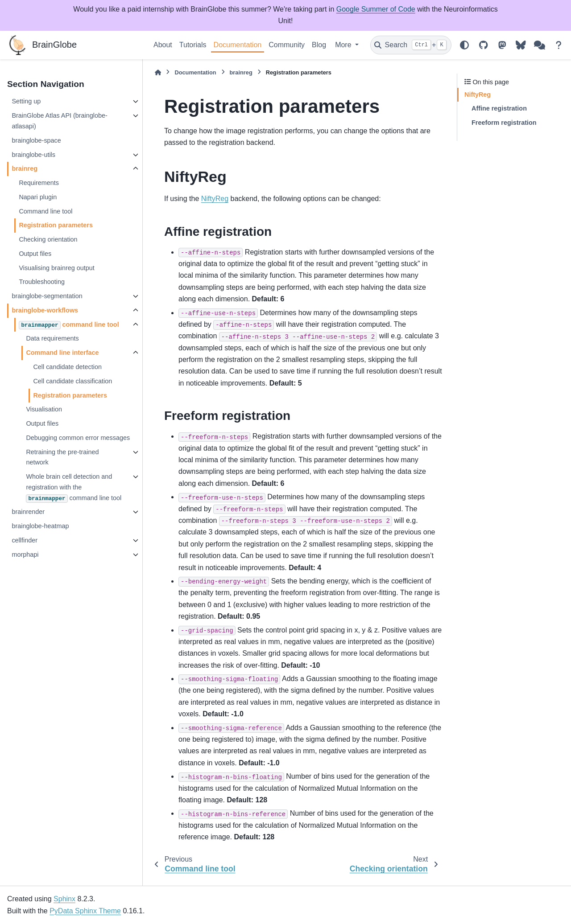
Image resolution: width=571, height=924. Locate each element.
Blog (319, 45)
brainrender (28, 512)
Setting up (26, 101)
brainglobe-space (36, 140)
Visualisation (44, 409)
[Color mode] (464, 45)
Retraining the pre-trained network (62, 457)
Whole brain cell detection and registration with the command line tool (74, 488)
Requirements (39, 183)
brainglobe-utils (33, 155)
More (344, 45)
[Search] (411, 45)
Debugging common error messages (78, 438)
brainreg (25, 168)
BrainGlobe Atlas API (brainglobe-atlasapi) (59, 121)
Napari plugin (38, 197)
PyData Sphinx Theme (85, 911)
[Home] (158, 72)
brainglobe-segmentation (47, 296)
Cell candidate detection (67, 367)
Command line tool (46, 211)
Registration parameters (56, 225)
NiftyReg (215, 199)
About (163, 45)
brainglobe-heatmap (40, 526)
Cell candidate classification (72, 381)
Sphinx (64, 899)
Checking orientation (48, 239)
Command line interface (62, 353)
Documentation (238, 45)
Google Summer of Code (376, 9)
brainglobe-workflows (45, 310)
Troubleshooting (42, 282)
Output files (35, 254)
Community (287, 45)
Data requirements (52, 338)
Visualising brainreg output (56, 268)
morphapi (25, 554)
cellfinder (25, 540)
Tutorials (193, 45)
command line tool (69, 325)
